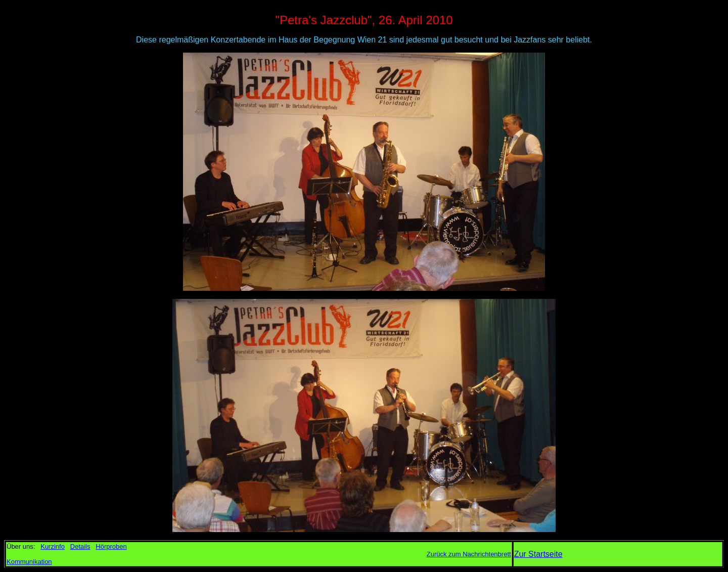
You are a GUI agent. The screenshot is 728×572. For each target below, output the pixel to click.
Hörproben (111, 546)
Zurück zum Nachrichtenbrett (469, 554)
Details (80, 546)
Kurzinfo (53, 546)
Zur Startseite (538, 554)
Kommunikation (29, 562)
